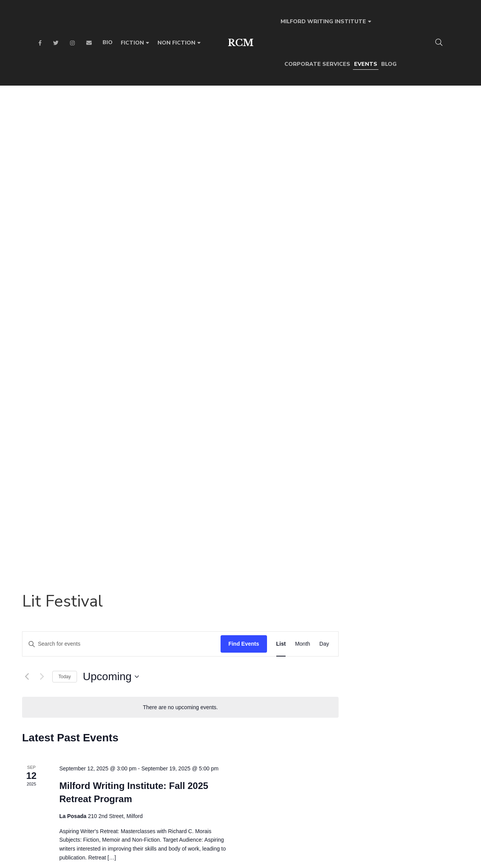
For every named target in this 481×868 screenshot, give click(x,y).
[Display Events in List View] (401, 137)
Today (185, 170)
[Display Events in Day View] (444, 137)
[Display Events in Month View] (423, 137)
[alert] (301, 200)
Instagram (72, 43)
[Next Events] (162, 170)
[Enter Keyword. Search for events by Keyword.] (242, 137)
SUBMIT (357, 746)
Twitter (56, 43)
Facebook (40, 43)
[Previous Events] (147, 170)
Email (89, 43)
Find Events (364, 137)
